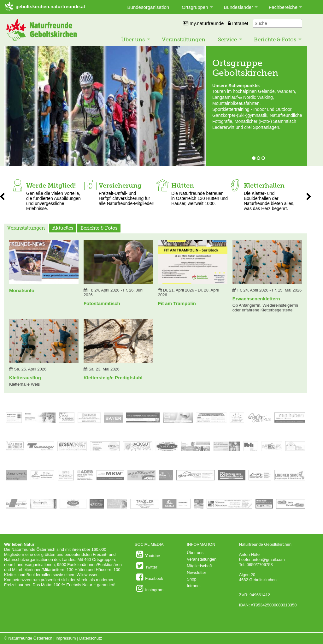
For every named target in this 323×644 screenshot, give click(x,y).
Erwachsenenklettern (256, 299)
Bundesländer (239, 7)
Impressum (66, 638)
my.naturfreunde (203, 23)
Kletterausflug (25, 378)
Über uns (133, 39)
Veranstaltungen (184, 39)
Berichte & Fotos (275, 39)
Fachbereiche (283, 7)
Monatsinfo (22, 290)
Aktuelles (63, 228)
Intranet (238, 23)
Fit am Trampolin (177, 303)
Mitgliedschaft (199, 566)
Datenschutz (91, 638)
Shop (191, 579)
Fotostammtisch (102, 303)
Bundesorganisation (148, 7)
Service (227, 39)
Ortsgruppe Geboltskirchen (245, 68)
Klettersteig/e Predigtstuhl (113, 378)
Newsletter (196, 572)
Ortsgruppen (195, 7)
